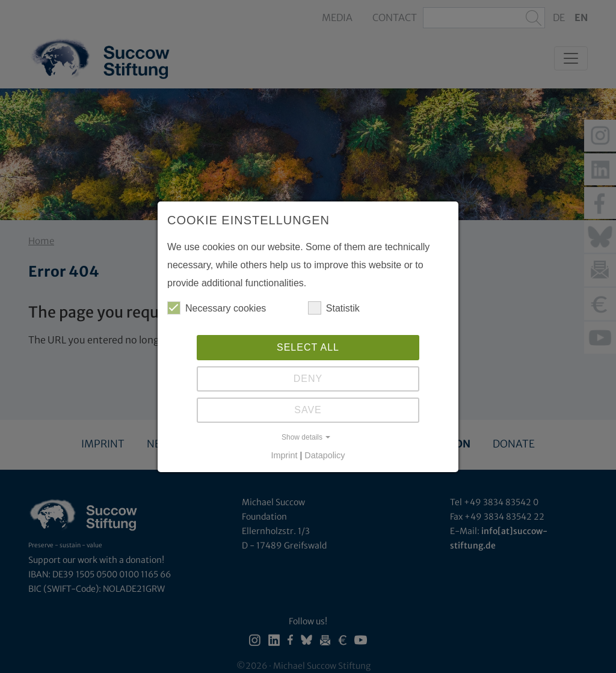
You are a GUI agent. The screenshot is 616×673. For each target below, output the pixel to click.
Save (308, 410)
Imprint (285, 455)
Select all (308, 347)
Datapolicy (325, 455)
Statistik (334, 308)
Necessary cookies (217, 308)
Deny (308, 379)
